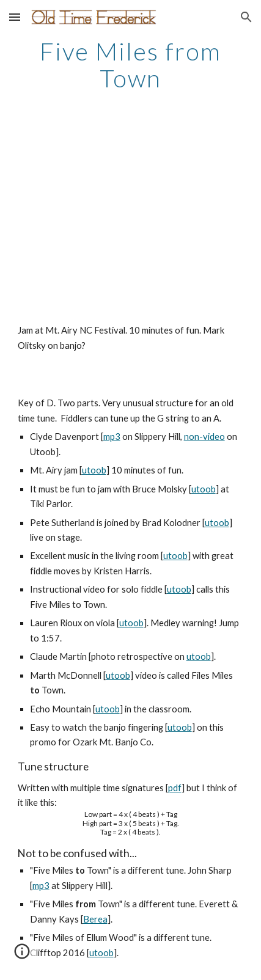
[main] (131, 65)
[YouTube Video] (131, 220)
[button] (15, 17)
